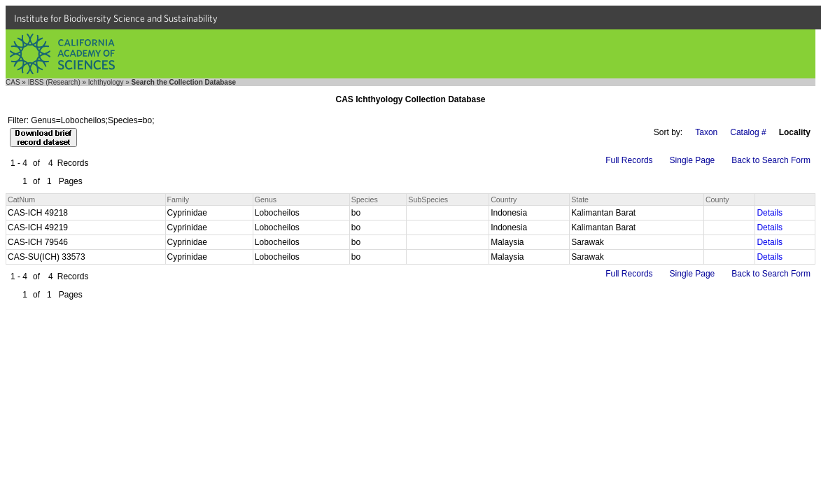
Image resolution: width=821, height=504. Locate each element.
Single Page (693, 160)
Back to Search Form (771, 160)
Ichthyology (106, 82)
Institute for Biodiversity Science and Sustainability (116, 18)
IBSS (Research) (54, 82)
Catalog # (748, 132)
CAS (13, 82)
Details (770, 213)
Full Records (629, 160)
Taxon (706, 132)
